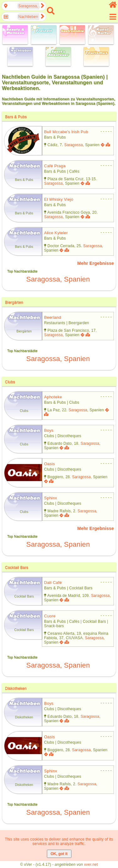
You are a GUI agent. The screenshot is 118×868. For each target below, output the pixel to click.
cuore (50, 616)
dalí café (53, 583)
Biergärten (14, 302)
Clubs (10, 382)
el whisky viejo (59, 199)
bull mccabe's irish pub (66, 132)
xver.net (91, 865)
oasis (49, 464)
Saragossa (74, 145)
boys (49, 430)
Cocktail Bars (17, 568)
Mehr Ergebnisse (96, 263)
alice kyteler (56, 233)
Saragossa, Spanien (58, 279)
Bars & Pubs (16, 117)
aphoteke (53, 397)
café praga (55, 166)
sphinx (51, 498)
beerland (53, 317)
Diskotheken (16, 688)
